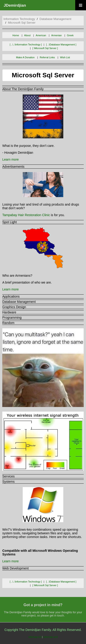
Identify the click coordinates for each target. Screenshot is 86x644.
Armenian (57, 35)
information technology (19, 19)
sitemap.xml (50, 637)
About (27, 35)
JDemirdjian (15, 5)
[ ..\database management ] (61, 45)
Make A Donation (25, 57)
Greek (70, 35)
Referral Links (47, 57)
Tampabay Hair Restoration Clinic (26, 215)
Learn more (11, 159)
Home (16, 35)
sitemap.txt (35, 637)
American (41, 35)
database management (55, 19)
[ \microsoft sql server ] (45, 48)
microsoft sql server (22, 23)
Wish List (65, 57)
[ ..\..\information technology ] (26, 45)
